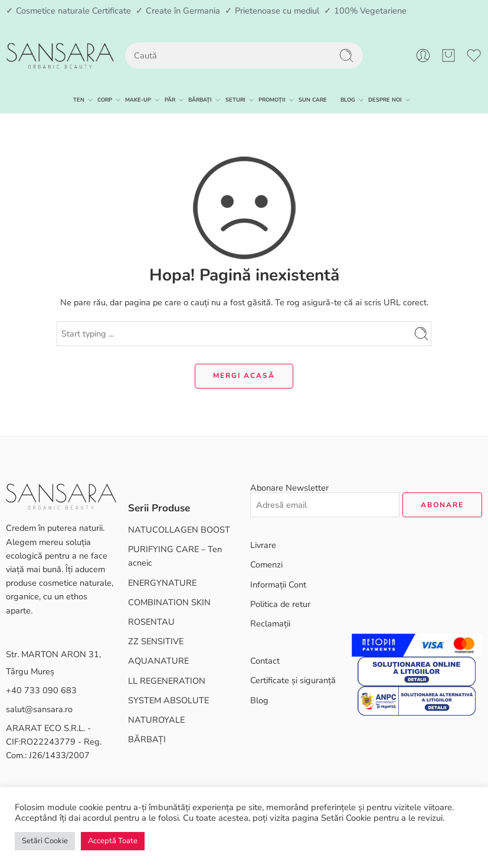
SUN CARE (313, 100)
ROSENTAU (151, 622)
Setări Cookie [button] (45, 841)
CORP (105, 100)
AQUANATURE (158, 661)
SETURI (235, 100)
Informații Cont (278, 585)
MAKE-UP (138, 100)
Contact (265, 661)
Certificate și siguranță (293, 680)
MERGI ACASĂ (244, 376)
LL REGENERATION (167, 681)
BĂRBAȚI (200, 100)
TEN (79, 100)
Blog (259, 700)
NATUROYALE (156, 720)
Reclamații (270, 624)
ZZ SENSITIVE (156, 641)
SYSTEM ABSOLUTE (168, 700)
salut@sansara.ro (39, 709)
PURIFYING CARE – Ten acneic (175, 556)
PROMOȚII (272, 100)
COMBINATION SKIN (169, 602)
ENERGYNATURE (162, 583)
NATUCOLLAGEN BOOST (179, 530)
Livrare (263, 545)
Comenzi (266, 564)
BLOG (348, 100)
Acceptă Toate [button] (113, 841)
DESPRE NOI (385, 100)
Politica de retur (280, 604)
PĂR (170, 100)
